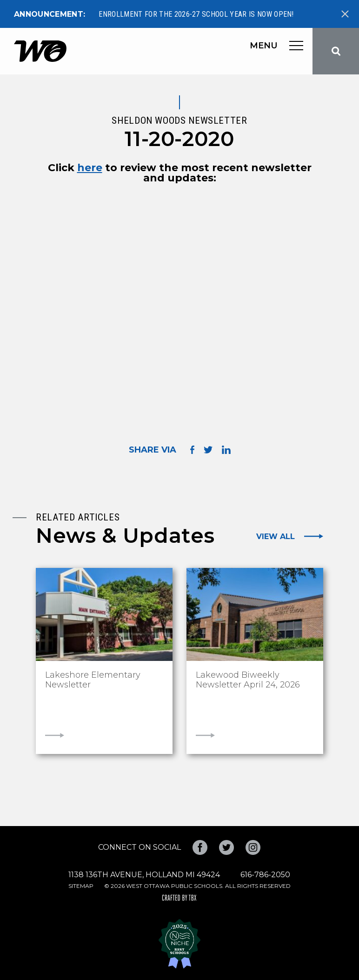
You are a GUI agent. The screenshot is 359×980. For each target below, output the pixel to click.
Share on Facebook (192, 450)
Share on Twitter (208, 450)
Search (336, 51)
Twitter (226, 847)
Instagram (253, 847)
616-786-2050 (265, 875)
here (90, 168)
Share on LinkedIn (226, 450)
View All (276, 536)
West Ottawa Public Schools (40, 51)
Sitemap (81, 886)
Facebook (200, 847)
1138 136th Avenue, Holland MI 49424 (144, 875)
